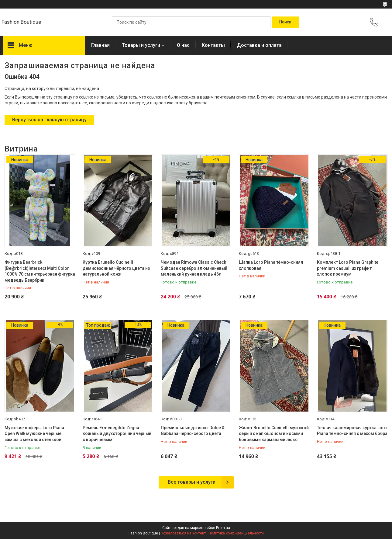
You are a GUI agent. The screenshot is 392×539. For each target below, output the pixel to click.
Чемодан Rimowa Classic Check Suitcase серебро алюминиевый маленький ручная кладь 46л (194, 268)
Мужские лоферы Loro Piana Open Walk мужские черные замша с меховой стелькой (34, 434)
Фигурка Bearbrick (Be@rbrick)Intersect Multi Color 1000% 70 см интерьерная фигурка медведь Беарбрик (40, 271)
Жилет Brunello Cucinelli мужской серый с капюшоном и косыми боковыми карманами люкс (274, 434)
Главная (100, 45)
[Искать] (285, 22)
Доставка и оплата (259, 45)
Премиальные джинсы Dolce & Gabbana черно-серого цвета (193, 431)
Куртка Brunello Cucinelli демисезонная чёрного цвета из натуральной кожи (116, 268)
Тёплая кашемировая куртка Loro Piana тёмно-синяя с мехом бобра (352, 431)
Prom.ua (223, 528)
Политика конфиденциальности (236, 533)
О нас (183, 45)
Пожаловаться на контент (183, 533)
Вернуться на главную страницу (49, 120)
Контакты (213, 45)
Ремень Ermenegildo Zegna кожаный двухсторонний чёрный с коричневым (117, 434)
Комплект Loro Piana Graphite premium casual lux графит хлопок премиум (348, 268)
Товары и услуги (141, 45)
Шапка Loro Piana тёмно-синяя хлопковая (271, 265)
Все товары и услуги (192, 482)
